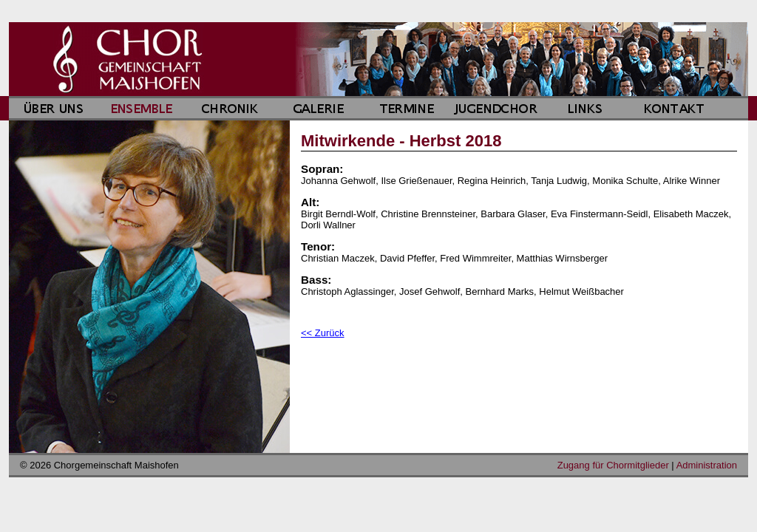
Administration (707, 465)
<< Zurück (323, 333)
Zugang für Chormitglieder (613, 465)
